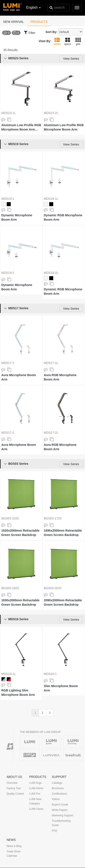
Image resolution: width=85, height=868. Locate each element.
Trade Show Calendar (14, 854)
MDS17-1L (51, 363)
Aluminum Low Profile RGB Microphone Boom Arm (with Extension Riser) (21, 127)
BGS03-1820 (10, 588)
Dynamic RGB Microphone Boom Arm (63, 217)
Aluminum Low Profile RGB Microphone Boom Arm (64, 127)
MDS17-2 (8, 433)
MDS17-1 (8, 363)
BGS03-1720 (53, 518)
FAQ (54, 831)
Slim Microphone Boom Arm (61, 688)
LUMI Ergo (35, 783)
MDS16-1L (9, 674)
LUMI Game (36, 809)
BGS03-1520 (10, 518)
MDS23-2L (51, 113)
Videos (56, 799)
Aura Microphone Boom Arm (19, 377)
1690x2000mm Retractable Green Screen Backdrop (63, 533)
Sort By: (51, 32)
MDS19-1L (51, 199)
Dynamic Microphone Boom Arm (17, 217)
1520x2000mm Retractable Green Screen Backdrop (20, 533)
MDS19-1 (8, 199)
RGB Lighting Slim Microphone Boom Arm (18, 693)
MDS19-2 (8, 273)
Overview (12, 783)
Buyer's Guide (60, 805)
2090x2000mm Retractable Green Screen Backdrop (63, 602)
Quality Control (15, 794)
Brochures (58, 788)
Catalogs (57, 783)
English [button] (33, 7)
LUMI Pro (35, 794)
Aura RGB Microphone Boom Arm (60, 377)
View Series (71, 59)
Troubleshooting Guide (61, 823)
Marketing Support (63, 815)
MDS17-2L (51, 433)
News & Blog (14, 846)
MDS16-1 (50, 674)
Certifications (59, 794)
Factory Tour (14, 788)
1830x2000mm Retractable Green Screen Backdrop (20, 602)
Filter (30, 32)
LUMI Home (36, 788)
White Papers (60, 810)
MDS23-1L (9, 113)
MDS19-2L (51, 273)
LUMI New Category (35, 801)
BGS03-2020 (53, 588)
